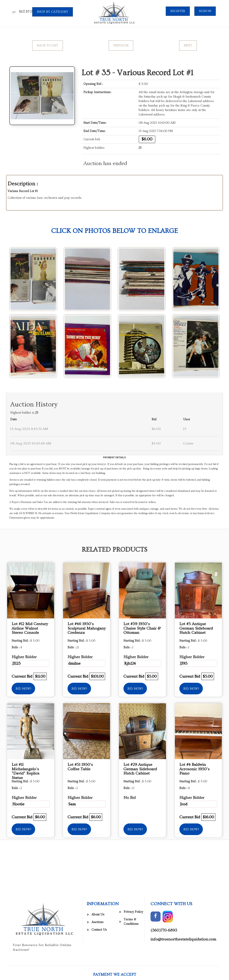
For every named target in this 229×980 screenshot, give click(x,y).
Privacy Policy (133, 973)
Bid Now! (23, 689)
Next (188, 46)
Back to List (48, 46)
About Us (98, 976)
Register (178, 11)
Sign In (205, 11)
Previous (121, 46)
